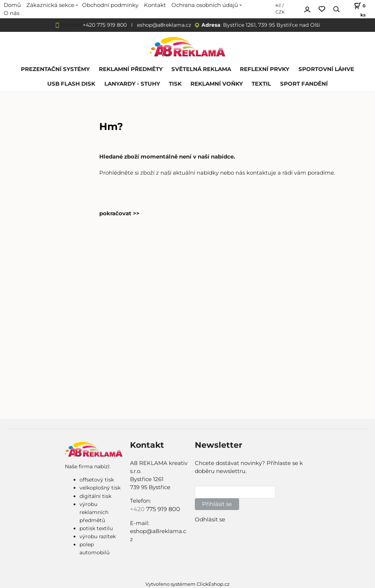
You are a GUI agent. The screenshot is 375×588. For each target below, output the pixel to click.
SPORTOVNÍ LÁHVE (326, 69)
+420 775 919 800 (105, 25)
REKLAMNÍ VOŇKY (217, 84)
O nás (12, 13)
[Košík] (356, 9)
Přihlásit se (217, 504)
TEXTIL (261, 84)
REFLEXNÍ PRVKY (265, 69)
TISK (175, 84)
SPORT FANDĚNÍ (304, 84)
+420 (138, 509)
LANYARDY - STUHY (132, 84)
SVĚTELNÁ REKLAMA (201, 69)
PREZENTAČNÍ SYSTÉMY (55, 69)
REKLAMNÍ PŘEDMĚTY (131, 69)
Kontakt (71, 25)
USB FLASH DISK (71, 84)
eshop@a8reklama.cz (164, 25)
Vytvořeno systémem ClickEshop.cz (187, 584)
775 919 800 (163, 509)
